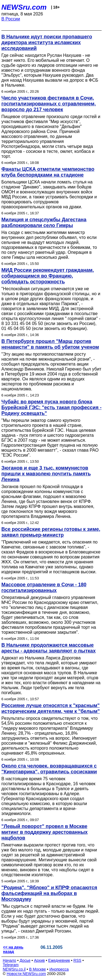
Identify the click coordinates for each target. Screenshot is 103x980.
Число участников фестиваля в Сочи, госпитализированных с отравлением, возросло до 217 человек (49, 104)
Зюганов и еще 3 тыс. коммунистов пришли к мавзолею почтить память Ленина (46, 474)
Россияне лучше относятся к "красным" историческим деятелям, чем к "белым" (51, 708)
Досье (25, 960)
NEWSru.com (24, 7)
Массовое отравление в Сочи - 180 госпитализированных (44, 588)
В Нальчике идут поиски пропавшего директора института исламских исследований (47, 42)
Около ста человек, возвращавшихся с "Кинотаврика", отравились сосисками (49, 769)
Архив (39, 960)
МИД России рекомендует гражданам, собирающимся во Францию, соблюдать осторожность (48, 276)
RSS (77, 960)
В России (11, 19)
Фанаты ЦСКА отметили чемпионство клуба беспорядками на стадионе (48, 172)
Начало (9, 960)
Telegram (11, 965)
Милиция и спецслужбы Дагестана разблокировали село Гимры (44, 223)
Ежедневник (59, 960)
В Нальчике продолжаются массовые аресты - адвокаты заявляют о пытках (48, 648)
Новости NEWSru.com (26, 974)
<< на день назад (13, 949)
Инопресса (59, 969)
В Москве (37, 969)
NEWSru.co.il (14, 969)
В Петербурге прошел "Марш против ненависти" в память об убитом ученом (50, 344)
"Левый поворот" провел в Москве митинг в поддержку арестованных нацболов (44, 832)
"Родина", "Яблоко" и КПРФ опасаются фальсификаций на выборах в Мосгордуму (49, 893)
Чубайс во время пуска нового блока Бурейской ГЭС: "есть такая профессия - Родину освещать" (51, 408)
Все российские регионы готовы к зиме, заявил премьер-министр (51, 532)
